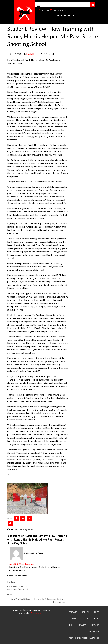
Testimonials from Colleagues (84, 638)
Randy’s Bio (93, 631)
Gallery (82, 625)
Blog (96, 618)
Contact (95, 625)
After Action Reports (78, 612)
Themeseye (35, 613)
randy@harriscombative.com (60, 10)
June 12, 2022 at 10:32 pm (21, 564)
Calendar (85, 618)
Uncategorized (26, 529)
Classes (72, 618)
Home (72, 625)
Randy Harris (32, 54)
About (96, 612)
